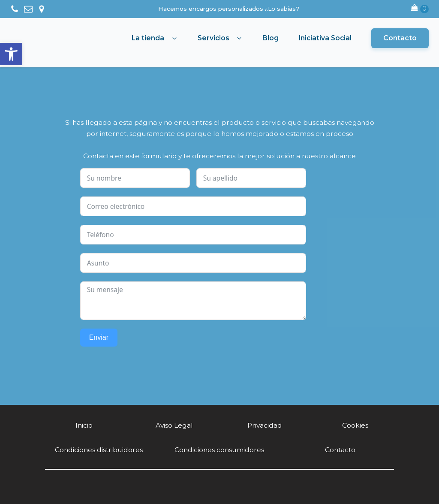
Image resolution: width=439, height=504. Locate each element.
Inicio (84, 425)
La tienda (148, 38)
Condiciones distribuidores (99, 450)
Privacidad (265, 425)
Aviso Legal (174, 425)
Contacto (400, 38)
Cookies (355, 425)
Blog (271, 38)
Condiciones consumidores (219, 450)
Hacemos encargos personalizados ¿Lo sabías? (229, 9)
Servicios (213, 38)
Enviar (99, 337)
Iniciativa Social (325, 38)
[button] (11, 54)
